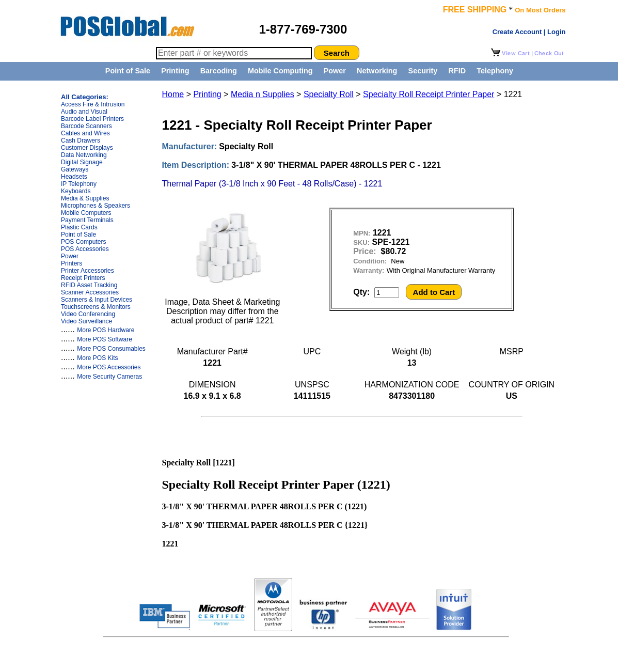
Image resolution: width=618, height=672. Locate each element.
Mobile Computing (280, 71)
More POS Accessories (109, 367)
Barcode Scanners (86, 126)
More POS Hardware (106, 330)
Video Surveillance (86, 321)
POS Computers (83, 242)
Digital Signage (82, 162)
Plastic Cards (79, 227)
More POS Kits (97, 358)
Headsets (74, 177)
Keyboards (76, 191)
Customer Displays (87, 148)
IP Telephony (79, 184)
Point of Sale (128, 71)
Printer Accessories (88, 271)
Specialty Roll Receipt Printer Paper (429, 94)
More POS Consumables (111, 349)
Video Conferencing (88, 314)
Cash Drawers (81, 140)
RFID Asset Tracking (89, 285)
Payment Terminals (87, 220)
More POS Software (105, 339)
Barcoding (219, 71)
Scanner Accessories (90, 292)
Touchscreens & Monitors (96, 307)
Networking (377, 71)
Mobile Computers (86, 213)
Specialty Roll (329, 94)
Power (335, 71)
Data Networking (84, 155)
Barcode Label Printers (92, 119)
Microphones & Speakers (96, 206)
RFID (457, 71)
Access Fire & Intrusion (93, 104)
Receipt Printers (83, 278)
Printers (72, 263)
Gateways (75, 169)
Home (173, 94)
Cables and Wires (85, 133)
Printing (175, 71)
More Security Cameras (109, 377)
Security (423, 71)
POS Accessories (85, 249)
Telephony (495, 71)
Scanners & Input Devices (97, 300)
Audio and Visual (84, 112)
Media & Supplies (85, 198)
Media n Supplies (263, 94)
